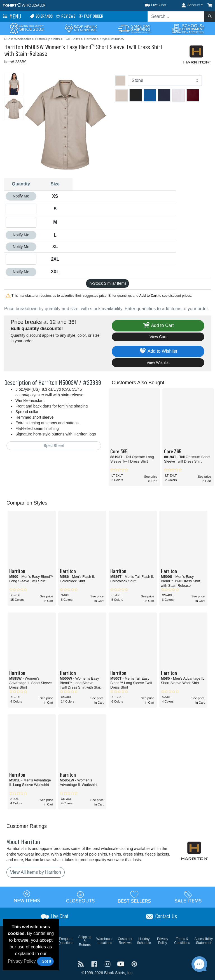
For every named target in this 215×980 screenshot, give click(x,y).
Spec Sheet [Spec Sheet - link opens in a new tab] (54, 446)
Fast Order (91, 16)
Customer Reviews (125, 941)
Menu (11, 17)
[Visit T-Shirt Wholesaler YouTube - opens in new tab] (121, 964)
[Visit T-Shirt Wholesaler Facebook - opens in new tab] (95, 964)
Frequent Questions (66, 941)
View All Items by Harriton (36, 872)
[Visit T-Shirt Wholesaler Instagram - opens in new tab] (108, 964)
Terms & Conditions (182, 941)
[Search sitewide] (176, 17)
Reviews (65, 16)
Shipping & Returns (85, 941)
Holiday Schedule (144, 941)
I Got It (45, 961)
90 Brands (41, 16)
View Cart (158, 337)
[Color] (165, 81)
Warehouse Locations (105, 941)
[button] (150, 4)
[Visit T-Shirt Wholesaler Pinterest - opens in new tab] (134, 964)
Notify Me (21, 196)
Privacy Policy (22, 961)
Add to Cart (158, 326)
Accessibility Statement (204, 941)
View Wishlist (158, 362)
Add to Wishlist (158, 351)
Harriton (14, 47)
